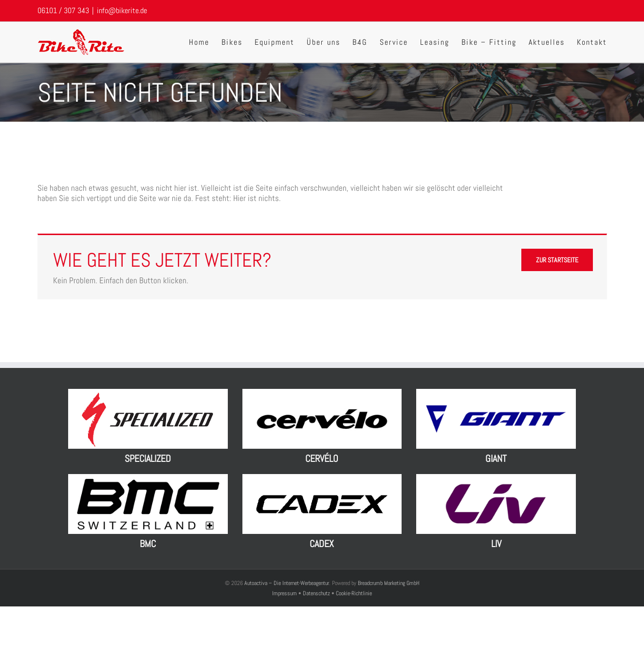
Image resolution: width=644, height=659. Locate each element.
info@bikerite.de (122, 10)
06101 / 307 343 (63, 10)
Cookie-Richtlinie (354, 593)
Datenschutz (316, 593)
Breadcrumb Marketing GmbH (389, 583)
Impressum (285, 593)
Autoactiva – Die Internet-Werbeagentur (287, 583)
